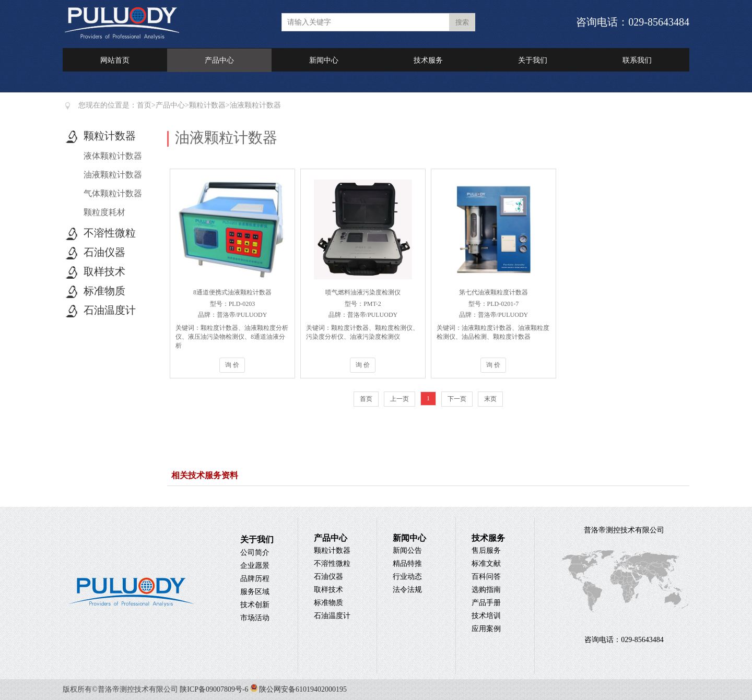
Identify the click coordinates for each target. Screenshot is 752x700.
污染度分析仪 (325, 337)
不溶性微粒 (110, 233)
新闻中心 (324, 60)
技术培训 (486, 616)
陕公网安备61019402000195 (298, 689)
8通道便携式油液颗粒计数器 (232, 292)
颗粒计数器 (207, 105)
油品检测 (474, 337)
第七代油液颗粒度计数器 (494, 292)
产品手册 (486, 603)
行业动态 (407, 577)
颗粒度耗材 (104, 212)
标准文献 (486, 563)
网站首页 (115, 60)
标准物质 (104, 291)
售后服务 (486, 550)
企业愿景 (255, 566)
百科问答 (486, 577)
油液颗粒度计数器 (487, 328)
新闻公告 (407, 550)
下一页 (457, 399)
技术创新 (255, 605)
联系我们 (637, 60)
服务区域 (255, 592)
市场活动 (255, 618)
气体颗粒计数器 (113, 193)
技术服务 (428, 60)
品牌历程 (255, 579)
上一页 (399, 399)
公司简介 (255, 553)
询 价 (232, 365)
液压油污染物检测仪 (216, 337)
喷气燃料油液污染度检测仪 (363, 292)
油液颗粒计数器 (255, 105)
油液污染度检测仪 (375, 337)
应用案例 (486, 629)
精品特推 (407, 563)
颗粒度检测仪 (394, 328)
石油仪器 (104, 252)
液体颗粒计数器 (113, 156)
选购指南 (486, 590)
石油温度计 (110, 310)
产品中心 (219, 60)
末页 (490, 399)
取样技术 (104, 271)
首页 (144, 105)
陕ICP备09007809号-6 (214, 689)
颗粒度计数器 (219, 328)
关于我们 (533, 60)
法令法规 (407, 590)
